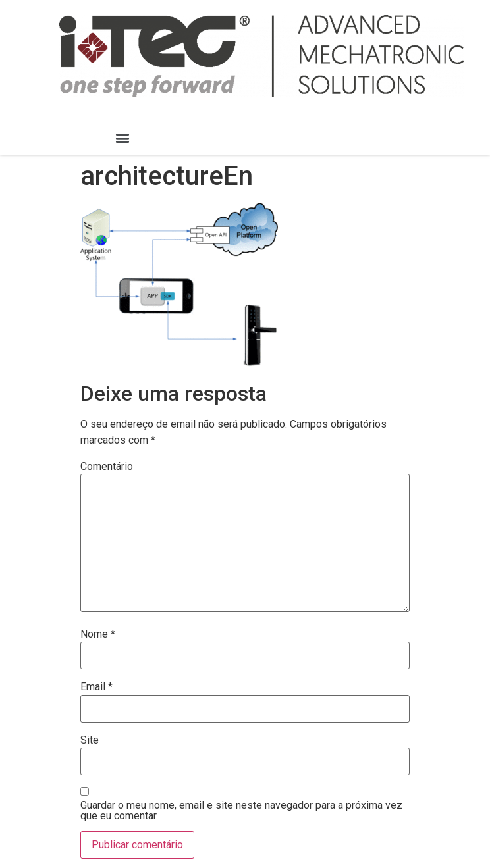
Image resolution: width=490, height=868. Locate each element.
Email (96, 687)
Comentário (107, 467)
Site (90, 740)
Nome (98, 634)
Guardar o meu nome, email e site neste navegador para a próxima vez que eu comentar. (241, 811)
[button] (123, 138)
